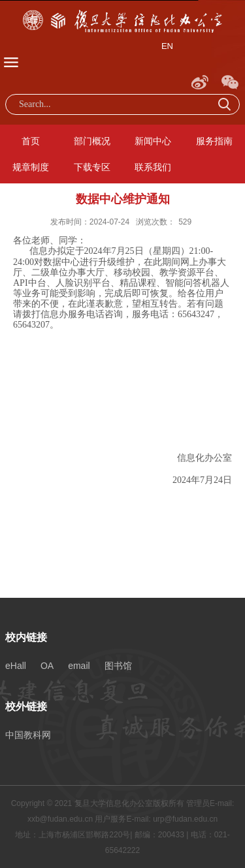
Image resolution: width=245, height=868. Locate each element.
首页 (31, 141)
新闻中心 (153, 141)
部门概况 (92, 141)
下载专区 (92, 167)
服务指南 (214, 141)
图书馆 (118, 666)
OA (47, 666)
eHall (16, 666)
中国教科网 (28, 735)
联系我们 (153, 167)
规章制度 (31, 167)
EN (167, 46)
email (79, 666)
